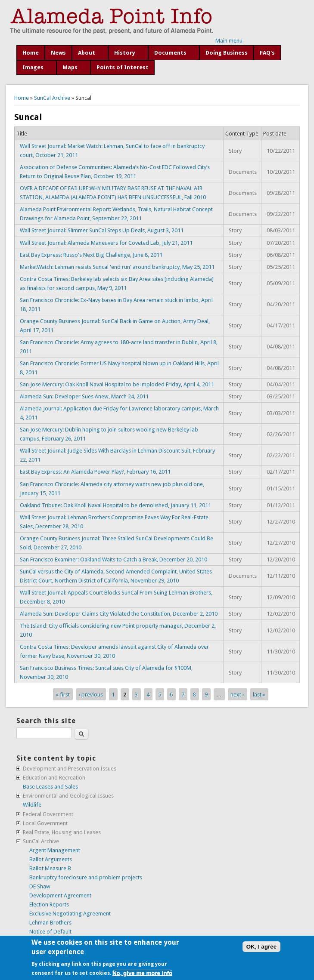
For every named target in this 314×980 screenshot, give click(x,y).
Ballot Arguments (51, 859)
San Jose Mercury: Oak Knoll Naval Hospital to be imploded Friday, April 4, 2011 (117, 384)
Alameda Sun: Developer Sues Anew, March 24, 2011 (84, 396)
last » (259, 694)
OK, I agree (261, 947)
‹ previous (91, 694)
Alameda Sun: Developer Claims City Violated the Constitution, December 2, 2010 (119, 614)
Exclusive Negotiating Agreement (70, 914)
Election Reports (49, 904)
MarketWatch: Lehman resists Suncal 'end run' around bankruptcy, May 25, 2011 (117, 267)
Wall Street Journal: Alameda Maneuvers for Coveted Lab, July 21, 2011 (106, 243)
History (125, 53)
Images (33, 67)
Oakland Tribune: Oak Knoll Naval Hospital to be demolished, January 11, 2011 (115, 505)
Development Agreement (60, 895)
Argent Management (55, 850)
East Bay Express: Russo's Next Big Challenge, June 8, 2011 (91, 255)
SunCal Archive (52, 98)
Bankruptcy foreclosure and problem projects (86, 877)
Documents (170, 53)
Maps (70, 67)
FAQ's (267, 53)
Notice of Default (50, 932)
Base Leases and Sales (50, 787)
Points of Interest (123, 67)
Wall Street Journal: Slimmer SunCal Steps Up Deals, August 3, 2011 (102, 230)
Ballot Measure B (50, 868)
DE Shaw (40, 886)
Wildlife (32, 805)
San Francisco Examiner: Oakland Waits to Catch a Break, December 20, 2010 (113, 559)
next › (237, 694)
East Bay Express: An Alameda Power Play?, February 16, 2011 (95, 472)
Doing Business (227, 53)
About (87, 53)
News (58, 53)
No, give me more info (142, 973)
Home (31, 53)
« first (63, 694)
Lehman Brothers (50, 923)
